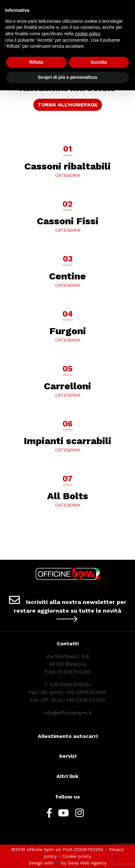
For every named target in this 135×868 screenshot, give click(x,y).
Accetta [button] (99, 62)
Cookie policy (77, 856)
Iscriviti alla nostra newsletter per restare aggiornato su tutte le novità (68, 608)
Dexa (73, 863)
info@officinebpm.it (67, 713)
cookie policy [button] (87, 34)
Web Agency (93, 863)
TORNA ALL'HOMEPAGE (68, 105)
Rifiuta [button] (36, 62)
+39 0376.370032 (70, 685)
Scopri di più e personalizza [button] (67, 77)
